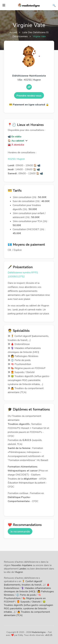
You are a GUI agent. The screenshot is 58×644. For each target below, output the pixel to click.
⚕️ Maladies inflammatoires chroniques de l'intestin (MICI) (27, 590)
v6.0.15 (49, 635)
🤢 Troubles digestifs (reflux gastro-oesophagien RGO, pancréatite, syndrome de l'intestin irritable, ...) (28, 607)
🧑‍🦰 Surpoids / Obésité (29, 602)
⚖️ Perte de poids (26, 595)
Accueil (14, 32)
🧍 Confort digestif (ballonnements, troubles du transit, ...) (24, 583)
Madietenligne (39, 632)
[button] (26, 141)
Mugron (19, 572)
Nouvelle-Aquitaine (22, 565)
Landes (23, 569)
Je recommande (20, 531)
